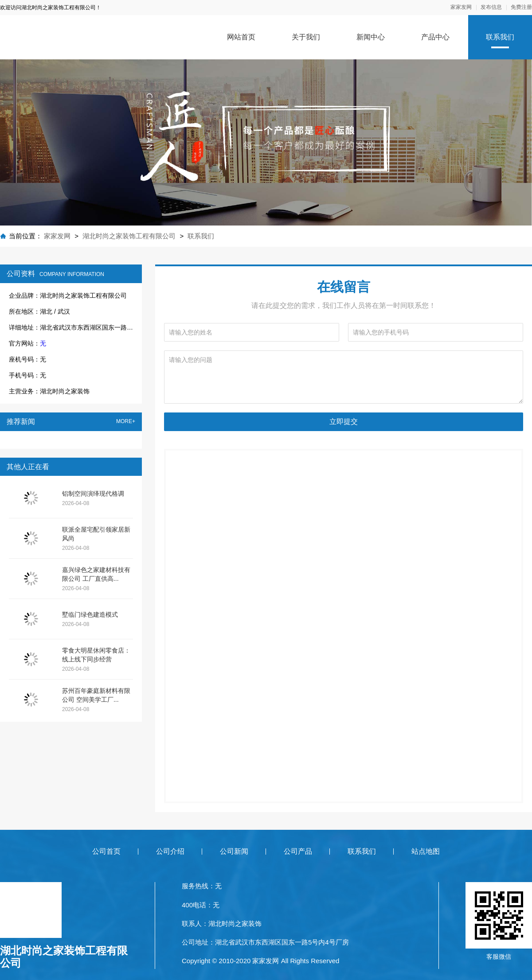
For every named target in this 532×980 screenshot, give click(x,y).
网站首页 (241, 37)
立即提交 (344, 422)
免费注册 (521, 7)
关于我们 (306, 37)
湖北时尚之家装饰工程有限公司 (129, 236)
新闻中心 (371, 37)
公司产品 (298, 851)
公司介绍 (170, 851)
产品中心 (435, 37)
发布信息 (491, 7)
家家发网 (461, 7)
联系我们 (500, 37)
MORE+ (126, 422)
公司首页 (106, 851)
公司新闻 (234, 851)
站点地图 (426, 851)
